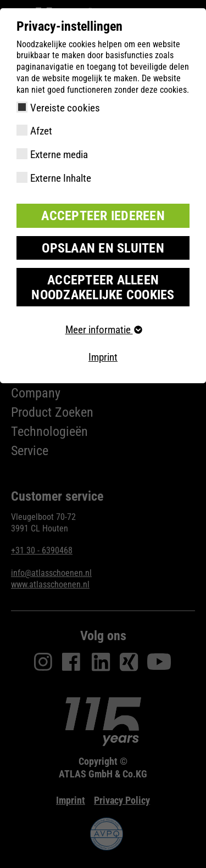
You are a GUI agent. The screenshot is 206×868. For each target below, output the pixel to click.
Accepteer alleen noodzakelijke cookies (103, 287)
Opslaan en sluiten (103, 248)
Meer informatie (103, 330)
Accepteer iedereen (103, 216)
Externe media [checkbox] (59, 155)
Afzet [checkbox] (41, 131)
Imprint (103, 357)
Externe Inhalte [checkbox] (61, 178)
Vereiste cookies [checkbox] (65, 108)
